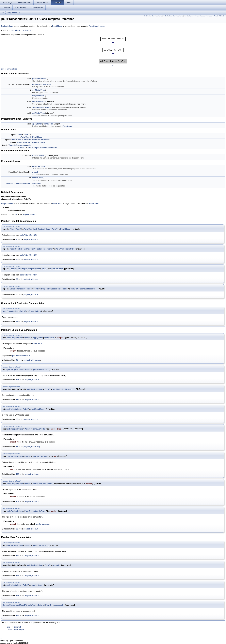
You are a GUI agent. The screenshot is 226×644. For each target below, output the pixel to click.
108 (17, 501)
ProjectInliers (13, 13)
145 (17, 576)
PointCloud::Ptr (24, 142)
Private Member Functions (203, 16)
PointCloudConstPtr (41, 140)
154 (17, 556)
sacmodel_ (37, 183)
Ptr (29, 148)
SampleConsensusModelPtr (45, 148)
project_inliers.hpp (32, 360)
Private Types (189, 16)
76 (17, 239)
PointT (27, 135)
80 (17, 295)
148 (17, 615)
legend (113, 65)
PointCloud (57, 26)
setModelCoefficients (42, 107)
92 (17, 529)
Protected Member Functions (173, 16)
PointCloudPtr (39, 142)
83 (17, 321)
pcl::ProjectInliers (42, 229)
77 (17, 279)
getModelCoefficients (42, 84)
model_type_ (38, 178)
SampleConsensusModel (20, 145)
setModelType (38, 113)
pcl (3, 13)
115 (17, 399)
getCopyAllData (39, 79)
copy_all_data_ (39, 166)
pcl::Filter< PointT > (29, 235)
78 (17, 259)
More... (102, 26)
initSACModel (38, 155)
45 (17, 360)
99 (17, 419)
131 (17, 380)
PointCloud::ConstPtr (21, 140)
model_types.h (42, 524)
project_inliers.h (22, 30)
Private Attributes (219, 16)
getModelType (38, 90)
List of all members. (9, 69)
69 (16, 214)
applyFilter (37, 124)
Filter (20, 135)
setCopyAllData (39, 101)
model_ (36, 172)
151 (17, 595)
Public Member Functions (153, 16)
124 (17, 474)
